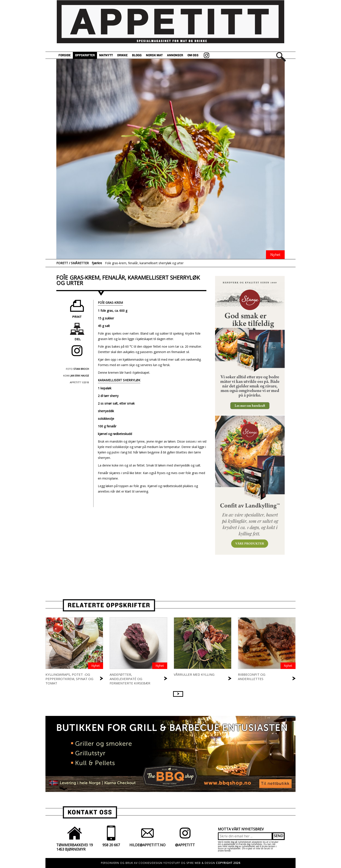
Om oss (193, 55)
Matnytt (106, 55)
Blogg (137, 55)
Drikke (122, 55)
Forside (65, 55)
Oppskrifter (85, 55)
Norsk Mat (154, 55)
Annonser (175, 55)
